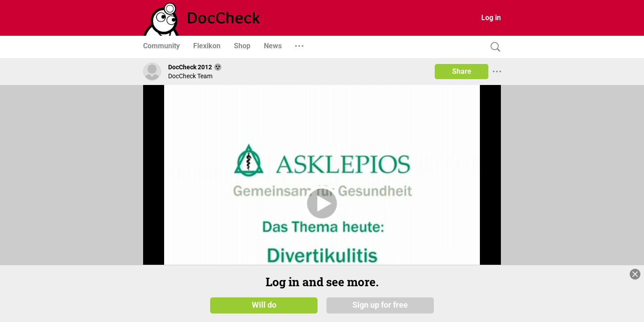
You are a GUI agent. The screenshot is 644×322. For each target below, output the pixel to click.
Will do (264, 305)
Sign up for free (380, 305)
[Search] (493, 47)
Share (462, 71)
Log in (491, 18)
